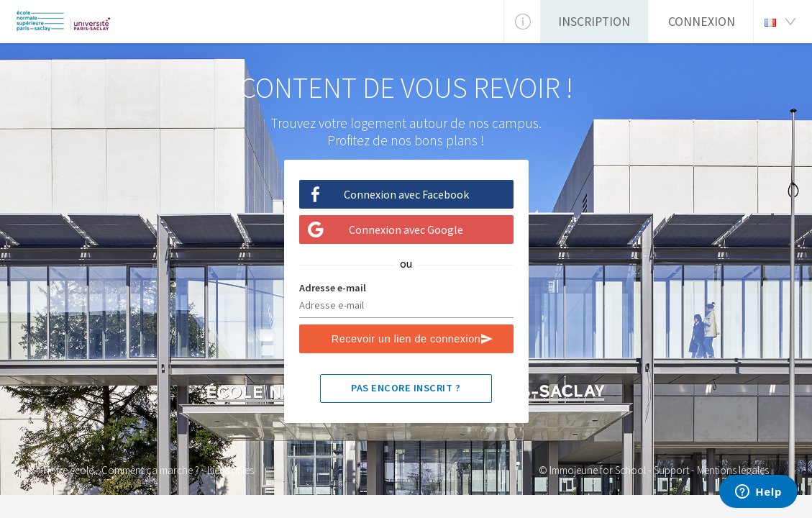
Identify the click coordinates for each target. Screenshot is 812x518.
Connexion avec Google (406, 230)
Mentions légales (733, 470)
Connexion (702, 22)
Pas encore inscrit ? (406, 388)
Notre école (68, 470)
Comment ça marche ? (150, 470)
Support (671, 470)
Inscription (594, 22)
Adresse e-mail (333, 288)
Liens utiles (231, 470)
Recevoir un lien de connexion (406, 339)
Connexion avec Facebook (406, 194)
